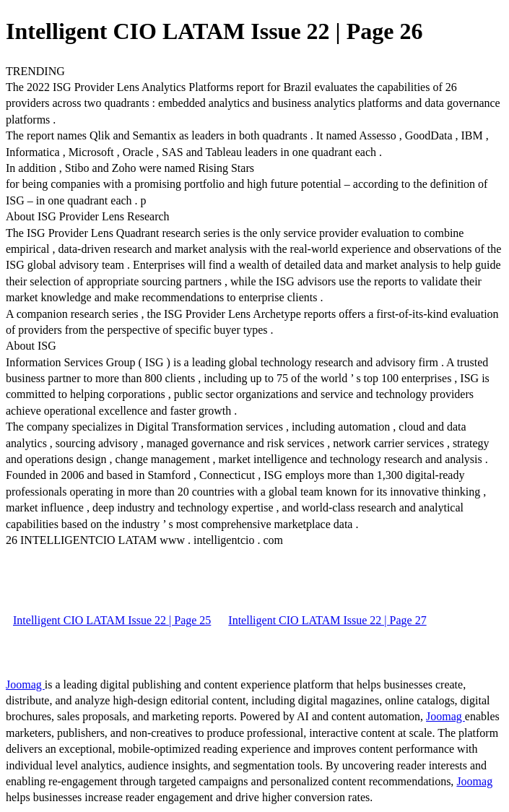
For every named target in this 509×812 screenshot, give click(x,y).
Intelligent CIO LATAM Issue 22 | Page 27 (327, 620)
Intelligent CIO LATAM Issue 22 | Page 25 (112, 620)
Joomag (25, 684)
